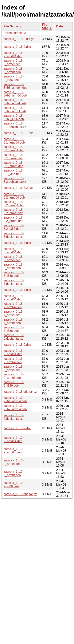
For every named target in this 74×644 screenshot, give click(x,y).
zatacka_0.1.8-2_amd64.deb (14, 55)
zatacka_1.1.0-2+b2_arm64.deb (15, 407)
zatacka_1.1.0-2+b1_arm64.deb (15, 399)
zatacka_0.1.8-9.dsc (17, 345)
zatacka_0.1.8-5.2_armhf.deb (14, 219)
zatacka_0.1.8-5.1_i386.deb (14, 172)
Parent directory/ (15, 33)
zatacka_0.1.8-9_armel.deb (14, 368)
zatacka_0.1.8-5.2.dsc (19, 188)
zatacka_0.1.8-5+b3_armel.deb (15, 102)
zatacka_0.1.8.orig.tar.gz (20, 392)
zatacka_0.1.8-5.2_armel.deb (14, 211)
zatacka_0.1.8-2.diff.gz (19, 39)
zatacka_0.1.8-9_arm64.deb (14, 360)
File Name (11, 26)
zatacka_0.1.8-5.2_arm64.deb (14, 204)
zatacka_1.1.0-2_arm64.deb (14, 451)
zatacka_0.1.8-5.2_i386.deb (14, 227)
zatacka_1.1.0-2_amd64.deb (14, 439)
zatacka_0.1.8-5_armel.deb (14, 258)
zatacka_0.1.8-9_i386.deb (14, 384)
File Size (45, 26)
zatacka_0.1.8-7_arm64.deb (14, 305)
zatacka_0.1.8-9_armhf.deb (14, 376)
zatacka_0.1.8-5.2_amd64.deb (14, 196)
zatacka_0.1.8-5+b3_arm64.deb (15, 94)
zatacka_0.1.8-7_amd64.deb (14, 298)
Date (59, 26)
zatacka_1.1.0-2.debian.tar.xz (14, 417)
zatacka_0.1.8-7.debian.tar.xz (14, 282)
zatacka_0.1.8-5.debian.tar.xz (14, 235)
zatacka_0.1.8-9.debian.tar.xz (14, 337)
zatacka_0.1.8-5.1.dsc (19, 133)
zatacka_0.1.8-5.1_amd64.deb (14, 141)
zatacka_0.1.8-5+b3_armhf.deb (15, 110)
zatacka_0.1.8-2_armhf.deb (14, 70)
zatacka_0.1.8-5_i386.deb (14, 274)
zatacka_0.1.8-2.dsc (17, 47)
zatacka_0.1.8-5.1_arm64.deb (14, 149)
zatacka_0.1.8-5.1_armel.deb (14, 157)
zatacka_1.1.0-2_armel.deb (14, 462)
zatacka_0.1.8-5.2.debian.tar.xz (15, 180)
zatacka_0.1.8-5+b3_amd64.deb (16, 86)
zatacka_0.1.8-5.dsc (17, 243)
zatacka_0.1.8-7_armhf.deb (14, 321)
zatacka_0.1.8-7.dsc (17, 290)
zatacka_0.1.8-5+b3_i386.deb (14, 117)
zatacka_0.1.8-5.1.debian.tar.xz (15, 125)
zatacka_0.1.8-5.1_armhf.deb (14, 164)
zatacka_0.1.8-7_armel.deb (14, 313)
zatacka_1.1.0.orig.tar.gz (20, 494)
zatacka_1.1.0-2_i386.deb (14, 485)
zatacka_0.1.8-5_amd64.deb (14, 251)
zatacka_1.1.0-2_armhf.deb (14, 473)
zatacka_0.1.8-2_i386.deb (14, 78)
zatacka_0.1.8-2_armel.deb (14, 62)
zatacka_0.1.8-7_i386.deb (14, 329)
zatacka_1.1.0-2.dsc (17, 428)
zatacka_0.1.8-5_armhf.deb (14, 266)
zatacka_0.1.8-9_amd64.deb (14, 352)
